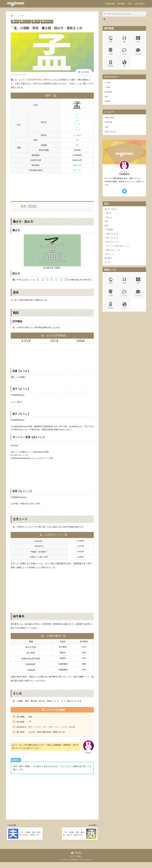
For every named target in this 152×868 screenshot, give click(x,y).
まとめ (107, 264)
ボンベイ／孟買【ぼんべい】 (118, 248)
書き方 (109, 215)
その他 (108, 83)
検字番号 (108, 260)
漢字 (107, 98)
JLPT (124, 64)
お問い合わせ (140, 4)
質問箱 (108, 102)
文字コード (109, 256)
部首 (138, 39)
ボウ (77, 121)
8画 (16, 21)
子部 (38, 21)
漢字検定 (111, 64)
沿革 (129, 4)
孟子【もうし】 (112, 244)
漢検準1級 (49, 21)
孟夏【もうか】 (112, 235)
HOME (76, 859)
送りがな (138, 52)
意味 (106, 223)
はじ (75, 135)
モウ (77, 115)
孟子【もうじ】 (112, 240)
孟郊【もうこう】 (113, 252)
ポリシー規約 (76, 862)
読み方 (109, 219)
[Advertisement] (52, 186)
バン (77, 127)
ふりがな (124, 52)
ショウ (77, 124)
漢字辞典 (121, 4)
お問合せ (64, 771)
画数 (124, 39)
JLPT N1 (27, 21)
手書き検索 (110, 4)
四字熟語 (109, 93)
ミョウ (77, 130)
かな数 (111, 52)
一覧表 (108, 88)
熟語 (106, 227)
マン (77, 118)
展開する (32, 206)
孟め (67, 280)
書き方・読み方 (111, 211)
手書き (111, 39)
